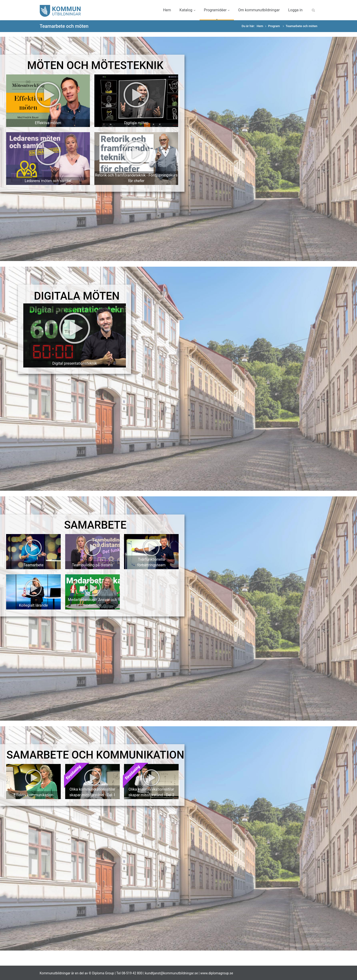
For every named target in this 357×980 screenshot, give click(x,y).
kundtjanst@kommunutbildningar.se (171, 973)
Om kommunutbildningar (259, 10)
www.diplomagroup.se (217, 973)
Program (274, 26)
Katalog (188, 10)
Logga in (295, 10)
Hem (167, 10)
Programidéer (217, 10)
